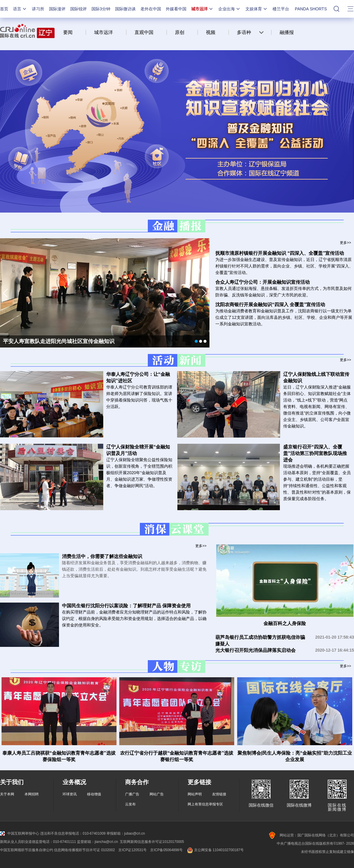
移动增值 (94, 794)
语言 (20, 9)
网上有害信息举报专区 (205, 804)
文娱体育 (257, 9)
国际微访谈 (125, 9)
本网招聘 (32, 794)
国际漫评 (57, 9)
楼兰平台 (281, 9)
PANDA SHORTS (311, 9)
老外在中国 (151, 9)
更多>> (345, 243)
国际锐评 (78, 9)
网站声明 (195, 794)
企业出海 (230, 9)
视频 (211, 32)
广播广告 (132, 794)
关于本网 (7, 794)
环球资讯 (70, 794)
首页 (4, 9)
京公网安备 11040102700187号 (215, 850)
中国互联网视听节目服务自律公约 (27, 850)
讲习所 (38, 9)
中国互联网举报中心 (20, 833)
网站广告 (157, 794)
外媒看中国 (176, 9)
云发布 (130, 804)
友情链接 (219, 794)
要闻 (68, 32)
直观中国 (144, 32)
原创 (180, 32)
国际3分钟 (101, 9)
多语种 (244, 32)
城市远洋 (202, 9)
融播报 (287, 32)
